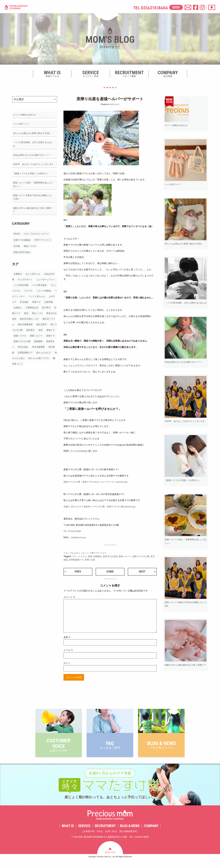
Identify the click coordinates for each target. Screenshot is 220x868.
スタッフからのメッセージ (38, 230)
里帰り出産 (96, 560)
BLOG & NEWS (130, 833)
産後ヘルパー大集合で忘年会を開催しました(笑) (35, 197)
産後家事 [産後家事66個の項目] (40, 344)
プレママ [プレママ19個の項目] (42, 287)
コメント (69, 598)
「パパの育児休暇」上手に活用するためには (35, 143)
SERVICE (84, 833)
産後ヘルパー (129, 556)
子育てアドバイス (44, 237)
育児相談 (68, 560)
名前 (67, 638)
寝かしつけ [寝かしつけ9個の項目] (19, 315)
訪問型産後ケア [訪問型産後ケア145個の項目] (30, 355)
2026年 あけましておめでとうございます (34, 163)
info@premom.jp (79, 537)
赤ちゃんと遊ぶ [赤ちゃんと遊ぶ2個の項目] (26, 360)
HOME (110, 572)
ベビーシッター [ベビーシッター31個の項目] (35, 293)
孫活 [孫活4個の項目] (53, 310)
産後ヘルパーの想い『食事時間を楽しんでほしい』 (35, 183)
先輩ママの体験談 (23, 237)
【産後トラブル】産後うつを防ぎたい (31, 172)
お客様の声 (87, 839)
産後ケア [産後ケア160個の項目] (44, 332)
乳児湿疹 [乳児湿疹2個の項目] (44, 299)
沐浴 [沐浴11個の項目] (33, 332)
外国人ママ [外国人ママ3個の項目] (41, 310)
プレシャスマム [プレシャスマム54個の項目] (26, 287)
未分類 (17, 243)
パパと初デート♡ (21, 124)
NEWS (17, 230)
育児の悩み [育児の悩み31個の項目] (26, 349)
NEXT (142, 572)
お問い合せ (111, 839)
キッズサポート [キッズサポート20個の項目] (28, 276)
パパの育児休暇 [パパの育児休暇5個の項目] (28, 282)
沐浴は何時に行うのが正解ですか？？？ (32, 153)
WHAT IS (68, 833)
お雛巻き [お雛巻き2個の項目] (18, 270)
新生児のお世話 (113, 556)
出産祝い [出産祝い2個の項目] (40, 304)
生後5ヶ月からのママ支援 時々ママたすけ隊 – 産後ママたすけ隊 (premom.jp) (102, 507)
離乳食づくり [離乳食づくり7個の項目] (27, 366)
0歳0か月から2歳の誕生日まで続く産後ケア (34, 208)
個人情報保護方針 (129, 839)
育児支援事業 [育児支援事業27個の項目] (42, 349)
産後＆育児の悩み (23, 249)
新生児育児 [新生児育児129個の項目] (30, 327)
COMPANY (151, 833)
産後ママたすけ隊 (146, 556)
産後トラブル (31, 243)
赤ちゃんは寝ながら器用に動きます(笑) (32, 134)
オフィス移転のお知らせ (24, 115)
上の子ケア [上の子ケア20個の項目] (30, 299)
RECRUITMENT (105, 833)
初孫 (91, 556)
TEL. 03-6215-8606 (73, 531)
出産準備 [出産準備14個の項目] (27, 304)
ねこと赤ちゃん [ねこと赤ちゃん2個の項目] (34, 270)
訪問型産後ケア (81, 560)
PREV (78, 572)
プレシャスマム (80, 556)
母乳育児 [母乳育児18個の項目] (22, 332)
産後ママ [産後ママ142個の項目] (47, 338)
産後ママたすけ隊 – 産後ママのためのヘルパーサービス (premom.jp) (98, 482)
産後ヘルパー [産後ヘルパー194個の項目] (31, 338)
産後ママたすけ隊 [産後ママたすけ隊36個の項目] (23, 344)
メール (68, 651)
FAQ (99, 839)
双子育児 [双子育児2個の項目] (27, 310)
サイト (67, 664)
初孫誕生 (99, 556)
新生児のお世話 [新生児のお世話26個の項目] (36, 315)
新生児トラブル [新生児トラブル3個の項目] (37, 321)
